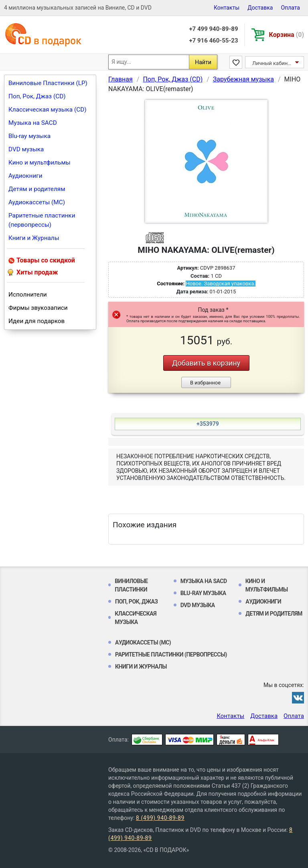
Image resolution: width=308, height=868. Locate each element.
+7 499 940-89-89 (213, 29)
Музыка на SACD (33, 123)
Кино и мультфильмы (40, 163)
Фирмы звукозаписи (38, 308)
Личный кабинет (273, 63)
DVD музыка (26, 149)
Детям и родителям (37, 189)
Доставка (260, 8)
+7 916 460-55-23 (213, 41)
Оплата (290, 8)
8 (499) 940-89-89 (160, 818)
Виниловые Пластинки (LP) (48, 83)
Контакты (227, 8)
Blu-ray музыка (29, 136)
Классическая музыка (136, 618)
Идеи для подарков (36, 321)
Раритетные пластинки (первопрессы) (42, 220)
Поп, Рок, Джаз (137, 602)
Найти (203, 62)
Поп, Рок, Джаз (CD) (37, 96)
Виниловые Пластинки (131, 585)
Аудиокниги (25, 176)
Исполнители (28, 295)
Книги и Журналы (34, 238)
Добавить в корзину (206, 363)
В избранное (205, 383)
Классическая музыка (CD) (48, 110)
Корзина (287, 35)
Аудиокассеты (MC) (37, 202)
